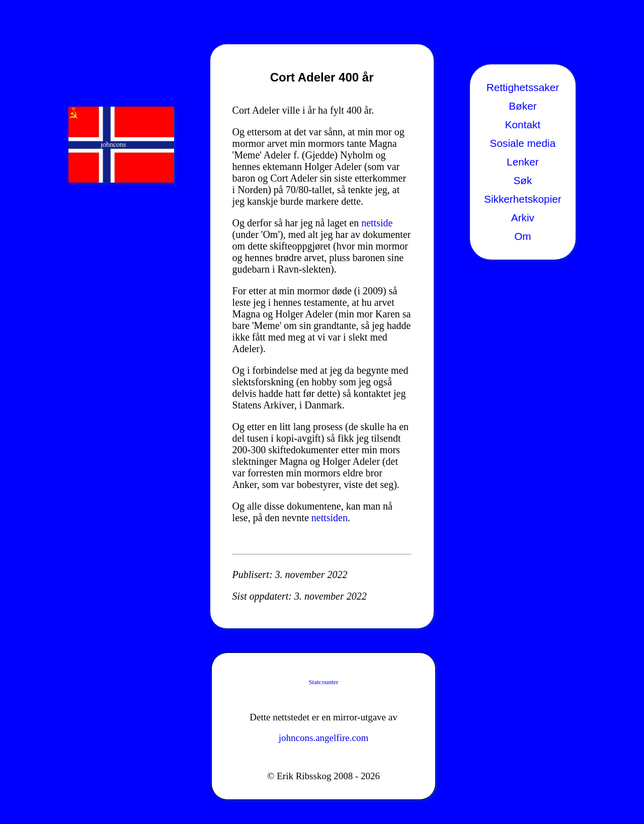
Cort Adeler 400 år (322, 77)
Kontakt (523, 125)
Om (523, 236)
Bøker (522, 106)
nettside (377, 223)
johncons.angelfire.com (324, 738)
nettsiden (330, 518)
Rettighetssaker (523, 87)
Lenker (523, 162)
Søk (522, 180)
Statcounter (323, 682)
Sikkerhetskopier (523, 199)
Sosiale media (523, 143)
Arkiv (523, 218)
